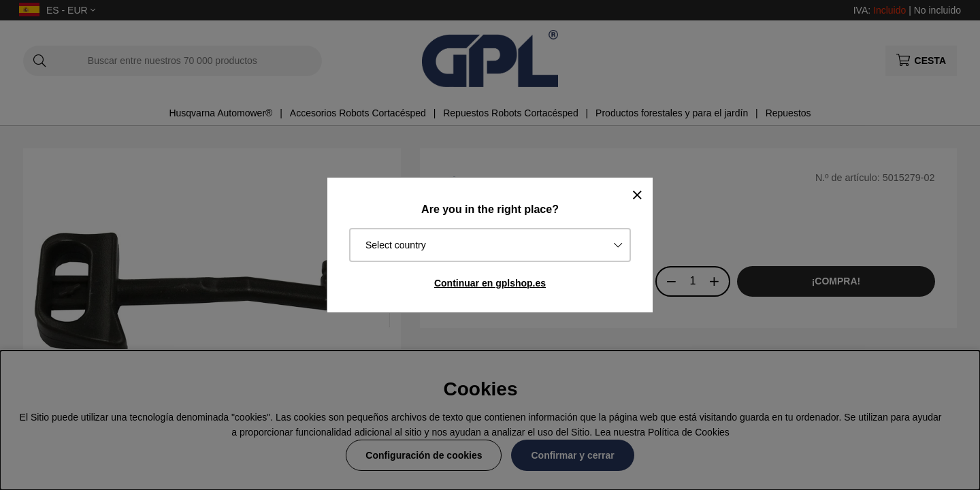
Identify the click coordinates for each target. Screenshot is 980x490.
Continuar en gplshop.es (490, 283)
